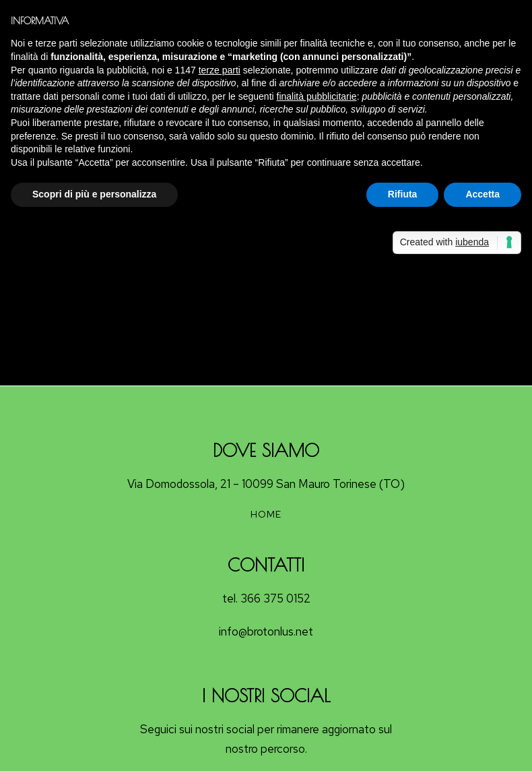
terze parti (220, 70)
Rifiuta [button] (403, 194)
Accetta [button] (483, 194)
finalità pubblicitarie (317, 96)
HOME (266, 514)
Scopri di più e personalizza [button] (94, 194)
